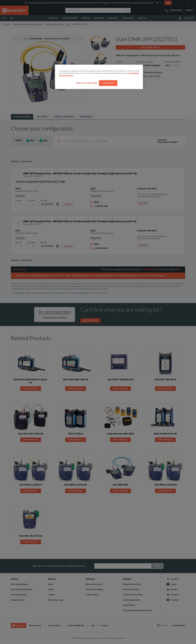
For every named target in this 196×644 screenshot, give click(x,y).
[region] (99, 77)
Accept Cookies (108, 83)
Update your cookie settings (87, 83)
